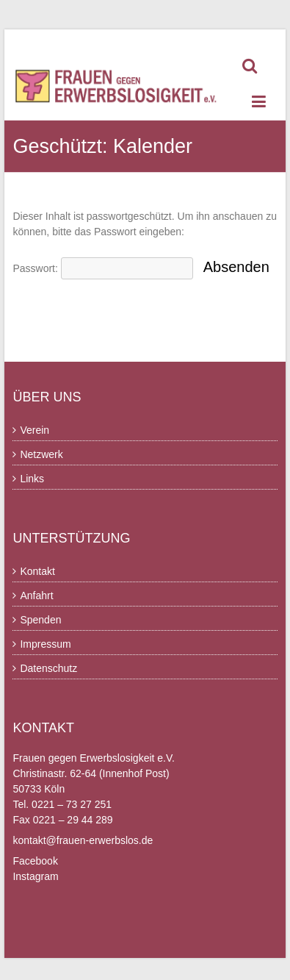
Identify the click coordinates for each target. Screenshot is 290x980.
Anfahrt (36, 595)
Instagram (35, 876)
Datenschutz (48, 668)
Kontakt (37, 571)
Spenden (40, 620)
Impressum (45, 644)
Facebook (35, 861)
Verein (35, 430)
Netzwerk (41, 454)
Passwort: (102, 268)
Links (32, 479)
